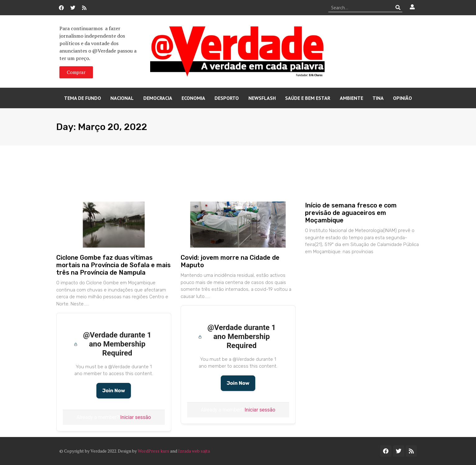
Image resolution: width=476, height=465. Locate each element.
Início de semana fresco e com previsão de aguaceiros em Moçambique (351, 213)
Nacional (122, 98)
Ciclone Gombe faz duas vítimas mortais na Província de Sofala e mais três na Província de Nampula (113, 265)
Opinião (402, 98)
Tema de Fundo (83, 98)
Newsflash (262, 98)
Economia (193, 98)
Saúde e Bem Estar (308, 98)
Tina (378, 98)
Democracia (158, 98)
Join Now (114, 391)
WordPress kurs (153, 451)
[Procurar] (398, 7)
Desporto (227, 98)
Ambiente (351, 98)
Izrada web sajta (194, 451)
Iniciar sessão (136, 417)
